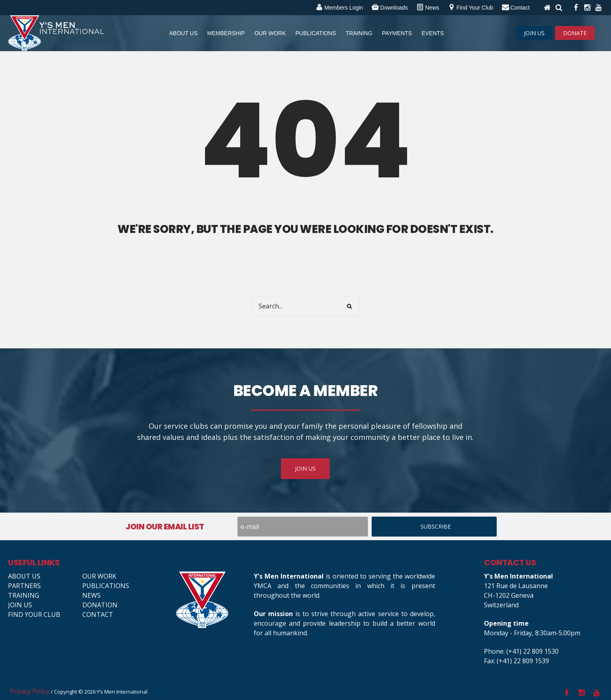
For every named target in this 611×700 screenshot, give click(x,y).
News (92, 595)
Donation (100, 605)
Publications (106, 586)
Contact (98, 614)
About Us (24, 576)
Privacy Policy (30, 691)
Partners (24, 586)
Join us (20, 605)
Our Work (99, 576)
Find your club (34, 614)
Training (24, 595)
